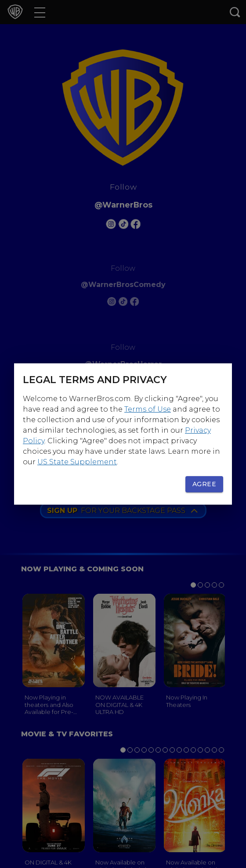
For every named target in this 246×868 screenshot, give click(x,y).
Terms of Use (148, 409)
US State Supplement (77, 462)
